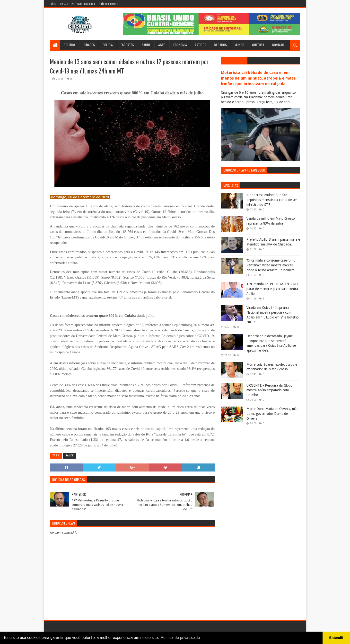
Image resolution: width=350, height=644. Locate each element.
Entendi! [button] (336, 638)
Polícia (108, 45)
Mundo (239, 45)
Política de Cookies (108, 4)
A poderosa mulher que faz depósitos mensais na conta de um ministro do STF (272, 200)
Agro (162, 45)
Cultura (258, 45)
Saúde (146, 45)
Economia (180, 45)
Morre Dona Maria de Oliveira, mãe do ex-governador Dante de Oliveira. (272, 413)
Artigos (200, 45)
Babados (220, 45)
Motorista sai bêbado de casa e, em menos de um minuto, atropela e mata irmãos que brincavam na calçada (258, 78)
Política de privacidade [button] (180, 638)
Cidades (89, 45)
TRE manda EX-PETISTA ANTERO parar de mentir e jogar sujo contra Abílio (272, 289)
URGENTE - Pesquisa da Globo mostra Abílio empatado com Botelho (270, 390)
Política (70, 45)
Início (53, 4)
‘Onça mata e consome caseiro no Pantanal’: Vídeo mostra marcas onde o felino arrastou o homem (271, 265)
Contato (64, 4)
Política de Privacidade (83, 4)
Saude (70, 456)
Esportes (127, 45)
